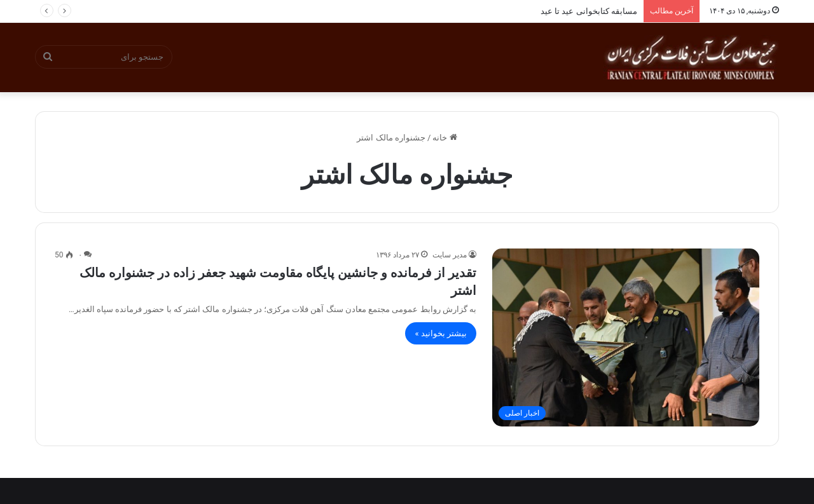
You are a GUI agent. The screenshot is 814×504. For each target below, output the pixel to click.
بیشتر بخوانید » (441, 333)
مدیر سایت (450, 255)
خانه (445, 138)
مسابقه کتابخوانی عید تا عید (589, 11)
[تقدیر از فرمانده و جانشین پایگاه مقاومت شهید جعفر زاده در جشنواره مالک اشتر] (626, 337)
